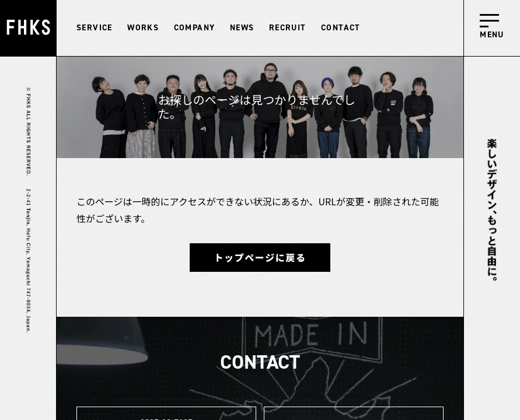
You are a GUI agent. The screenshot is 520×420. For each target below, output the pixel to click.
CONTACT (341, 28)
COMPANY (195, 28)
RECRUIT (288, 28)
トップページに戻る (260, 257)
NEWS (242, 28)
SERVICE (95, 28)
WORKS (143, 28)
